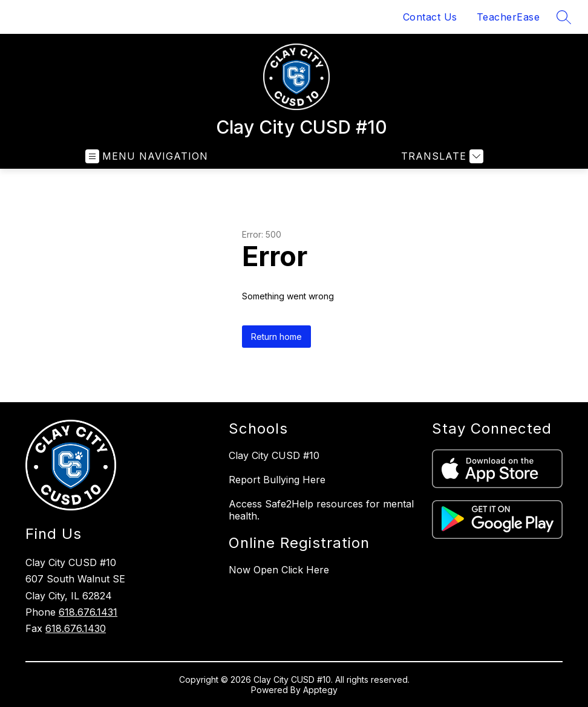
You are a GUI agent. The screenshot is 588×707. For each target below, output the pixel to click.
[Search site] (564, 17)
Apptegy (320, 690)
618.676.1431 (88, 612)
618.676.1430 (76, 628)
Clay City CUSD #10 (274, 455)
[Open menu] (147, 156)
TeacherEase (508, 17)
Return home (276, 337)
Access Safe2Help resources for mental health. (321, 510)
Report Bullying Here (277, 480)
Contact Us (430, 17)
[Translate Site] (441, 156)
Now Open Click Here (279, 570)
